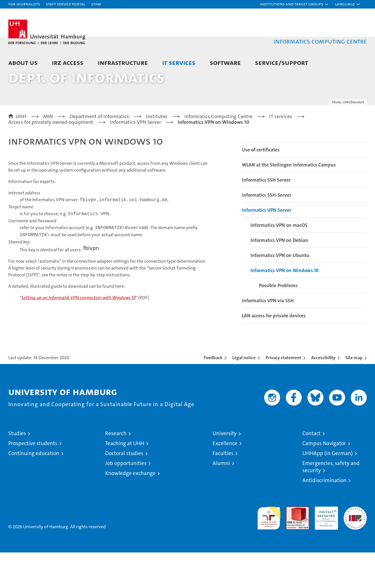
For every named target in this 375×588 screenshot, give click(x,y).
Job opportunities (126, 499)
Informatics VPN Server (267, 246)
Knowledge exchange (130, 509)
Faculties (223, 489)
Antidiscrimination (324, 516)
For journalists (24, 4)
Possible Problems (278, 321)
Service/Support (282, 62)
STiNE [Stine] (96, 4)
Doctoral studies (124, 489)
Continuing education (34, 489)
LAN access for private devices (274, 351)
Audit (292, 545)
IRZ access (68, 62)
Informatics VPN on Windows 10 (285, 306)
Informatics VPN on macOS (279, 261)
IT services (179, 62)
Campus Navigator (324, 479)
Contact (311, 469)
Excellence (225, 479)
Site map (354, 393)
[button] (294, 4)
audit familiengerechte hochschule (269, 551)
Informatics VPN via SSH (268, 336)
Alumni (221, 499)
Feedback (213, 393)
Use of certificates (261, 185)
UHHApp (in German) (328, 489)
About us (23, 62)
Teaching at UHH (125, 479)
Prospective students (33, 479)
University (225, 469)
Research (116, 469)
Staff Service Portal (66, 4)
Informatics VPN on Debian (279, 276)
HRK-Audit (325, 545)
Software (225, 62)
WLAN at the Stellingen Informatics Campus (289, 200)
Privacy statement (283, 393)
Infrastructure (123, 62)
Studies (17, 469)
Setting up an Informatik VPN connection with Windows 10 (79, 333)
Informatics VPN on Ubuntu (280, 291)
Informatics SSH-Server (267, 231)
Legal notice (244, 393)
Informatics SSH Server (266, 215)
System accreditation (355, 548)
